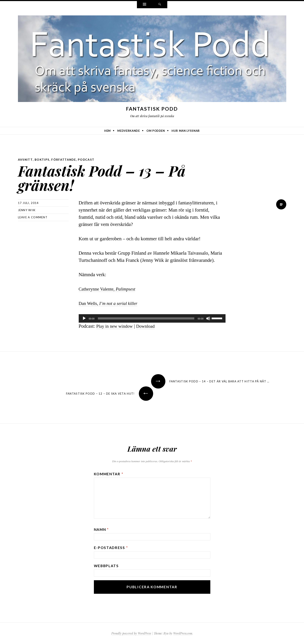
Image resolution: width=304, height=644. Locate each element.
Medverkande (128, 131)
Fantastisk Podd (152, 109)
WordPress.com (183, 633)
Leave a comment (33, 217)
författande (64, 160)
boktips (42, 160)
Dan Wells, (111, 303)
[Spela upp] (84, 318)
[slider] (146, 318)
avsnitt (25, 160)
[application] (152, 318)
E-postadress (111, 547)
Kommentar (109, 474)
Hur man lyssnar (186, 131)
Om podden (156, 131)
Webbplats (106, 566)
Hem (107, 131)
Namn (101, 529)
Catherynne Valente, (110, 289)
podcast (87, 160)
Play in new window (116, 326)
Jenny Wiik (27, 210)
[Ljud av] (208, 318)
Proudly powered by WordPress (131, 633)
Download (150, 326)
